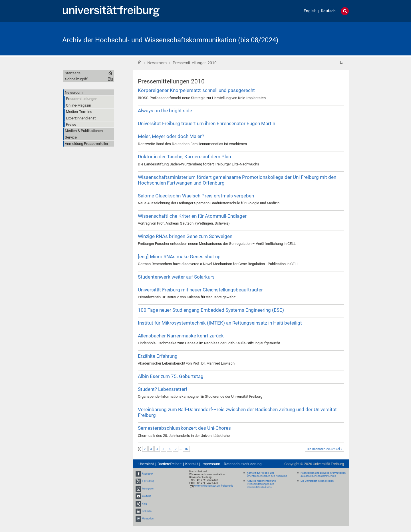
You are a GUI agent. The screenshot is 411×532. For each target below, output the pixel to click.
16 (186, 449)
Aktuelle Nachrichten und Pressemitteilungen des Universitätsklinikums (261, 484)
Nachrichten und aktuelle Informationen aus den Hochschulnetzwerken (323, 474)
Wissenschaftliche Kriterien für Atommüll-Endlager (192, 216)
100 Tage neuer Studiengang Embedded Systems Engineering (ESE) (211, 310)
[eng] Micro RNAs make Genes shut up (179, 257)
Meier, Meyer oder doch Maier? (171, 136)
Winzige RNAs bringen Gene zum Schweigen (185, 236)
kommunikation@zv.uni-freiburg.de (213, 486)
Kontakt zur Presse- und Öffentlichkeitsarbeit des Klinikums (267, 474)
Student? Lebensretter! (162, 389)
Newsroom (157, 63)
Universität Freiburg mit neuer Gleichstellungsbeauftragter (200, 290)
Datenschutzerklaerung (243, 464)
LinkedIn (147, 511)
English (310, 11)
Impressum (211, 464)
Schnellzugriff (76, 79)
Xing (144, 504)
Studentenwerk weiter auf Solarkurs (176, 277)
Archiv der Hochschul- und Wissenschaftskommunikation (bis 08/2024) (170, 40)
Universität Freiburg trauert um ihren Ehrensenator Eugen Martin (206, 123)
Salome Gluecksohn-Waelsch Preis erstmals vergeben (196, 196)
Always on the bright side (165, 111)
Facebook (148, 474)
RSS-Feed (342, 63)
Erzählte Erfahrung (158, 356)
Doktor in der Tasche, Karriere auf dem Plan (184, 157)
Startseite (140, 62)
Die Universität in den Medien (317, 481)
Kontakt (192, 464)
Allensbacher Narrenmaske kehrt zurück (181, 336)
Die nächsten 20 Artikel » (325, 449)
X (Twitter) (148, 481)
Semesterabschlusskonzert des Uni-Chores (184, 428)
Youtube (147, 496)
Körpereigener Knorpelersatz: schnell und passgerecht (196, 90)
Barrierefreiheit (170, 464)
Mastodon (148, 519)
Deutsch (328, 11)
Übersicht (146, 464)
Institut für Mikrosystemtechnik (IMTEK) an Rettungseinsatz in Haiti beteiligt (220, 323)
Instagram (148, 489)
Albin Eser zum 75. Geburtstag (171, 376)
